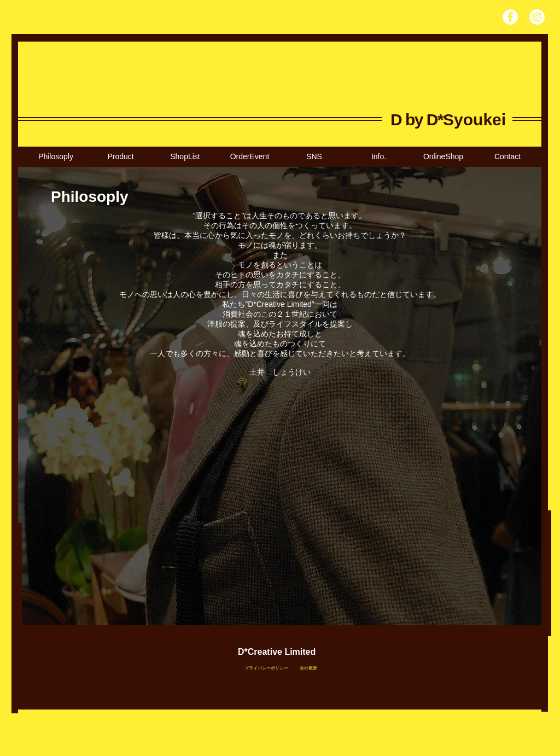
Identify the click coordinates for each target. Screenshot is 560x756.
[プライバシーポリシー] (266, 668)
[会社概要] (308, 668)
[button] (185, 157)
